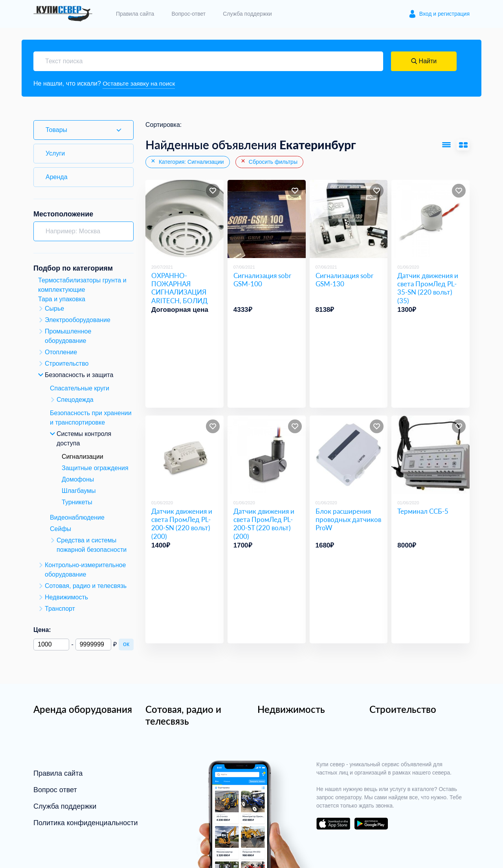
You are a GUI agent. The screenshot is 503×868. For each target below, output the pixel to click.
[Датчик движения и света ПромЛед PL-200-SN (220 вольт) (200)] (184, 455)
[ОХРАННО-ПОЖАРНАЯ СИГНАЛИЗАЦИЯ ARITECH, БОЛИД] (184, 219)
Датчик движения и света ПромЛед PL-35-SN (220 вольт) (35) (428, 288)
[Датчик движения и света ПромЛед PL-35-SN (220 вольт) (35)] (430, 219)
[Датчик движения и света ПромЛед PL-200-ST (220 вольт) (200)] (267, 455)
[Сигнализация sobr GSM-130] (349, 219)
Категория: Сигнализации (187, 162)
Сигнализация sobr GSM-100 (262, 280)
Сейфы (61, 529)
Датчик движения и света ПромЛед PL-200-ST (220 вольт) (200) (264, 524)
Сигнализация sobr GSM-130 (344, 280)
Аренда (57, 177)
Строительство (403, 709)
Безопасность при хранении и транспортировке (91, 418)
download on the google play (371, 824)
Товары (56, 130)
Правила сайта (135, 14)
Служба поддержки (247, 14)
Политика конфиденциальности (86, 823)
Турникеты (77, 502)
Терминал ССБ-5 (423, 511)
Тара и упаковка (62, 299)
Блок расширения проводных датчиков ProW (348, 520)
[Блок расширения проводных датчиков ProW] (349, 455)
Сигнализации (83, 457)
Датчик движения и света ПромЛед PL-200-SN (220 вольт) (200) (182, 524)
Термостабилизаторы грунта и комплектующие (82, 285)
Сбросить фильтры (269, 162)
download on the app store (333, 824)
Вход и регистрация (444, 14)
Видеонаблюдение (77, 517)
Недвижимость (291, 709)
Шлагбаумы (79, 491)
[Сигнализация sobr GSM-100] (267, 219)
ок (126, 644)
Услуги (55, 153)
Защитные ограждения (95, 468)
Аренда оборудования (83, 709)
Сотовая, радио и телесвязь (183, 715)
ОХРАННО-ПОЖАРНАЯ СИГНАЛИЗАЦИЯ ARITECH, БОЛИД (179, 288)
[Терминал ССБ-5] (430, 455)
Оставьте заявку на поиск (140, 83)
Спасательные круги (80, 388)
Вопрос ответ (55, 790)
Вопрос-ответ (188, 14)
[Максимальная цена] (93, 645)
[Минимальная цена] (51, 645)
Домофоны (78, 479)
